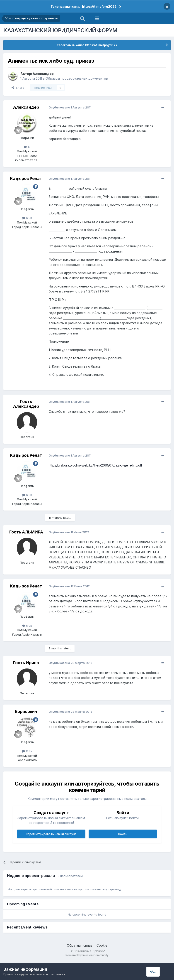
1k (27, 147)
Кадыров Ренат (26, 178)
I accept (157, 971)
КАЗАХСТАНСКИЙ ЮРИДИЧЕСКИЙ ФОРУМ (60, 30)
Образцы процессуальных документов (77, 78)
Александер (43, 74)
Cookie (102, 945)
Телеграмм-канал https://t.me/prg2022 (83, 6)
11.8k (27, 751)
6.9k (27, 218)
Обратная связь (80, 945)
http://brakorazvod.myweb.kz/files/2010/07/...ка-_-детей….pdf (95, 465)
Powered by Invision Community (87, 955)
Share (18, 88)
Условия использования (47, 974)
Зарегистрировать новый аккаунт (51, 834)
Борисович (26, 711)
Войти (123, 834)
